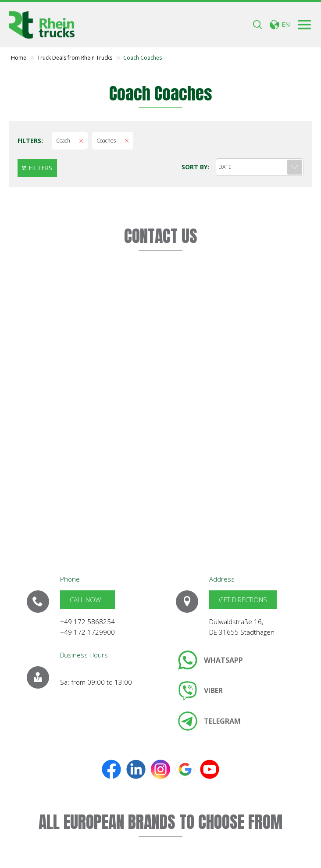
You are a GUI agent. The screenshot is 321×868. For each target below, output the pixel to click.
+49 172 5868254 (87, 622)
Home (19, 58)
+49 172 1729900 (87, 632)
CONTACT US (161, 236)
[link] (210, 660)
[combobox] (260, 167)
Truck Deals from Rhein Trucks (75, 58)
